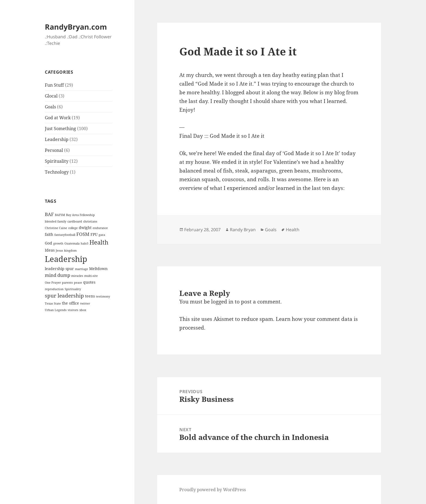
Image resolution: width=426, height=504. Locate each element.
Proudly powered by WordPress (213, 490)
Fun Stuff (54, 85)
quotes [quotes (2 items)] (89, 282)
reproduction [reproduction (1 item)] (54, 289)
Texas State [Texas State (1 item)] (53, 303)
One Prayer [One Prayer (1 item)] (53, 283)
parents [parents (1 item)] (67, 283)
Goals (50, 107)
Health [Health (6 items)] (99, 242)
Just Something (60, 129)
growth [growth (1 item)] (58, 243)
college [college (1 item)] (73, 228)
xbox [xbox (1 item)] (83, 310)
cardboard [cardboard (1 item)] (75, 221)
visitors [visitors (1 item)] (73, 310)
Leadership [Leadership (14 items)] (66, 259)
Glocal (51, 96)
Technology (57, 172)
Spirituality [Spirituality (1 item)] (73, 289)
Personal (54, 150)
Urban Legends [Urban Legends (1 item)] (56, 310)
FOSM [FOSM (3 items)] (83, 234)
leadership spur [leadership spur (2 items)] (59, 269)
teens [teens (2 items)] (90, 296)
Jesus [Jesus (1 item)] (59, 251)
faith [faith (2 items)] (49, 234)
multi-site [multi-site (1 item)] (91, 276)
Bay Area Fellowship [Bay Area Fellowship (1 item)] (80, 215)
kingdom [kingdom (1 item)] (70, 251)
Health (293, 230)
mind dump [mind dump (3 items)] (57, 275)
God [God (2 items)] (48, 243)
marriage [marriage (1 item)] (82, 269)
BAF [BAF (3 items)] (49, 214)
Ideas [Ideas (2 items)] (50, 250)
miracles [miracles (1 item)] (77, 276)
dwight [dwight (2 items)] (85, 228)
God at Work (58, 118)
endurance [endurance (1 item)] (100, 228)
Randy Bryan (243, 230)
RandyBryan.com (76, 27)
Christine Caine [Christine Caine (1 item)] (56, 228)
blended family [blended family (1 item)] (56, 221)
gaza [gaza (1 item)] (102, 235)
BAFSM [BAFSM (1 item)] (60, 215)
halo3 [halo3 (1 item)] (84, 243)
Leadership (57, 139)
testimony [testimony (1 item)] (103, 296)
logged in (222, 302)
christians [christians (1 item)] (90, 221)
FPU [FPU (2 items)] (94, 234)
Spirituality (57, 161)
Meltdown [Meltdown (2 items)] (98, 269)
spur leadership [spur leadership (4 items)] (64, 296)
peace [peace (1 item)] (78, 283)
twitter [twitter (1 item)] (85, 303)
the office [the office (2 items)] (71, 303)
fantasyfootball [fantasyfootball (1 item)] (65, 235)
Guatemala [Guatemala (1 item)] (72, 243)
